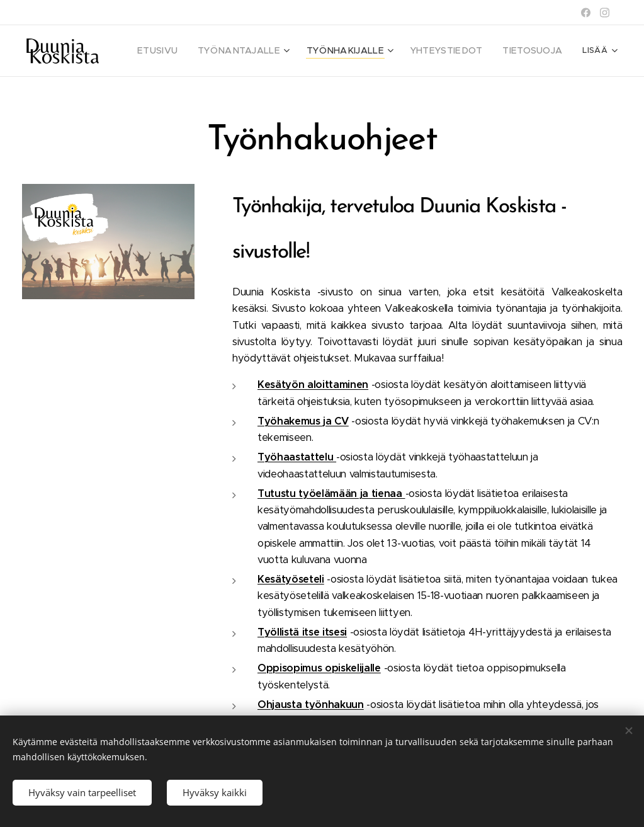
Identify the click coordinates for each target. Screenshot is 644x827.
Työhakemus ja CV (303, 420)
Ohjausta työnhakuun (311, 704)
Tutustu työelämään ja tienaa (331, 493)
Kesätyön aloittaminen (313, 385)
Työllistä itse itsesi (302, 631)
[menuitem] (188, 51)
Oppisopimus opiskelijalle (319, 668)
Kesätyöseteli (291, 579)
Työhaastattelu (297, 457)
